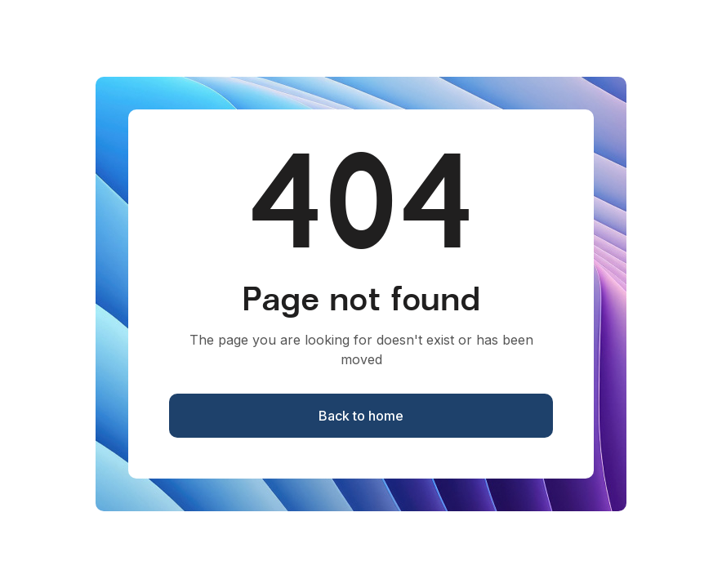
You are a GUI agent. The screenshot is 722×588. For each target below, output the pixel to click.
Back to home (361, 416)
